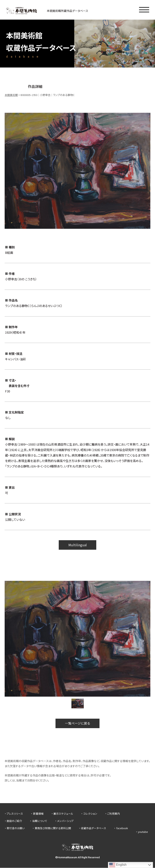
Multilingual (78, 545)
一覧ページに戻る (77, 724)
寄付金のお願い (16, 828)
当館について (40, 821)
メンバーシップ (65, 821)
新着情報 (38, 814)
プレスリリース (15, 814)
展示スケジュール (63, 814)
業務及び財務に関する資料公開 (53, 828)
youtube (143, 832)
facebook (122, 828)
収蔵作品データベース (94, 828)
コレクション (90, 814)
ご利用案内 (114, 814)
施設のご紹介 (14, 821)
